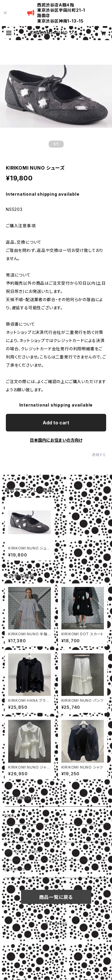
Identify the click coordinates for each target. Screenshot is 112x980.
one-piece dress (23, 851)
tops (9, 815)
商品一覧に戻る (56, 897)
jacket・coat (17, 869)
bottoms (13, 833)
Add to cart (56, 423)
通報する (99, 455)
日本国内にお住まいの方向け (56, 440)
